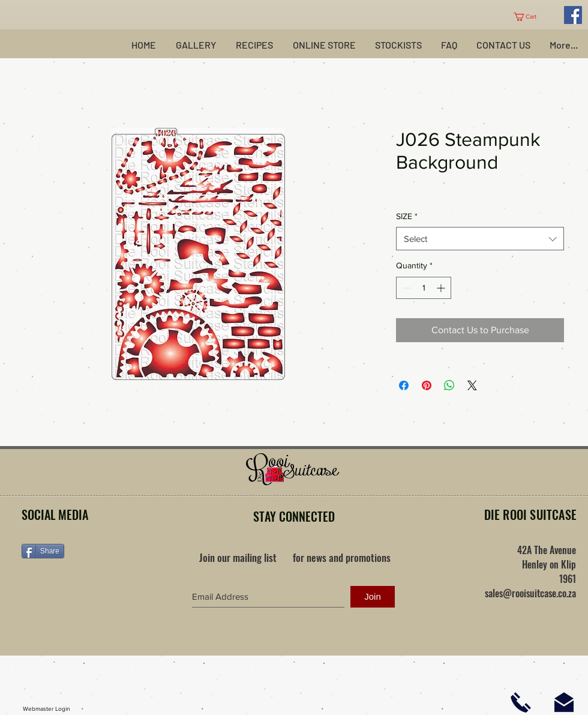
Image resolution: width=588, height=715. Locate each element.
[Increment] (442, 288)
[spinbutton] (424, 288)
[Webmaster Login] (46, 709)
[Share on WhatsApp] (449, 385)
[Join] (373, 597)
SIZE (407, 216)
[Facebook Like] (97, 589)
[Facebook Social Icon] (573, 15)
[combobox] (480, 239)
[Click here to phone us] (521, 702)
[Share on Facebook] (404, 385)
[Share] (43, 551)
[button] (529, 17)
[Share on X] (472, 385)
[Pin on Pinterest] (427, 385)
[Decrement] (405, 288)
